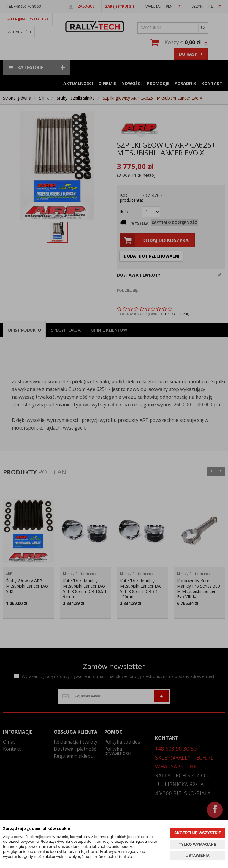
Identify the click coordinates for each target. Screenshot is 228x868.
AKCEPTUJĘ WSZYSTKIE (197, 833)
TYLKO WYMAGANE (197, 844)
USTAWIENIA (198, 855)
